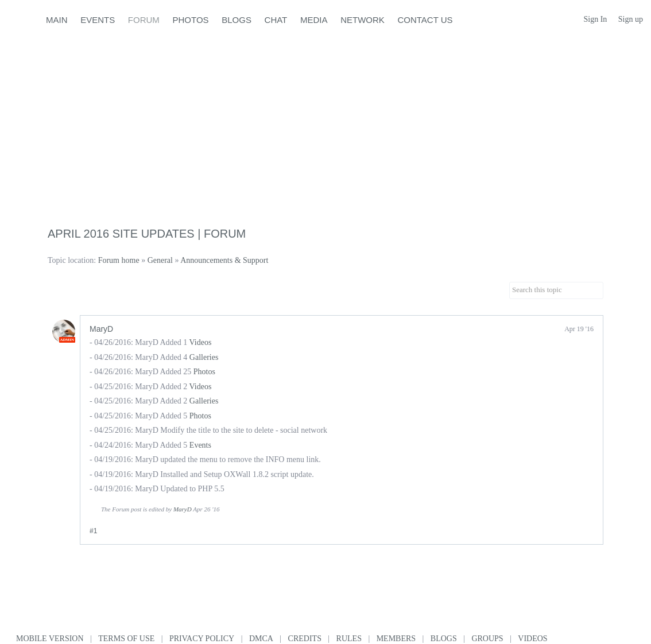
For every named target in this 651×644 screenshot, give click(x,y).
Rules (349, 639)
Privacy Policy (202, 639)
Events (200, 445)
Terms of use (126, 639)
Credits (305, 639)
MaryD (101, 329)
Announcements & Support (224, 260)
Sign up (631, 19)
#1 (93, 531)
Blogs (444, 639)
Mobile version (50, 639)
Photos (204, 372)
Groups (487, 639)
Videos (201, 342)
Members (396, 639)
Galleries (204, 357)
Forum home (119, 260)
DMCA (261, 639)
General (160, 260)
